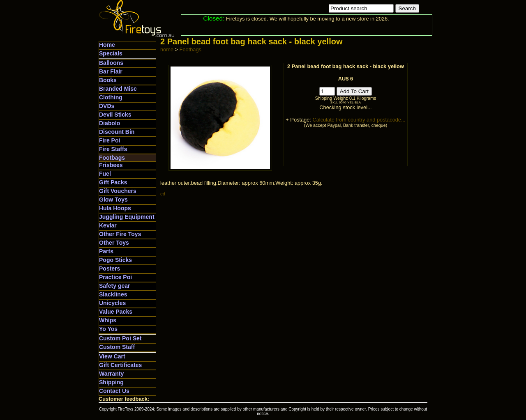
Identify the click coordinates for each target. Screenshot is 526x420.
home (167, 49)
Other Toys (114, 243)
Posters (110, 269)
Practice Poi (115, 277)
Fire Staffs (113, 149)
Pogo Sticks (115, 260)
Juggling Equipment (127, 217)
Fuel (105, 174)
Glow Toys (113, 200)
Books (108, 80)
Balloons (111, 63)
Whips (108, 320)
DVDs (107, 106)
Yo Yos (108, 329)
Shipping (111, 382)
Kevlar (108, 225)
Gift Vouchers (118, 191)
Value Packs (116, 312)
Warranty (111, 374)
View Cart (112, 356)
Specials (111, 53)
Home (107, 45)
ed (163, 194)
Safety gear (114, 286)
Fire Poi (110, 140)
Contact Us (114, 391)
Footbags (112, 158)
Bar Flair (111, 71)
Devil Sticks (115, 115)
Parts (106, 251)
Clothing (111, 97)
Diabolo (110, 123)
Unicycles (112, 303)
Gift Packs (113, 182)
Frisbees (111, 165)
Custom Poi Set (120, 338)
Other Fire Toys (120, 234)
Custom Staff (117, 347)
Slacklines (113, 294)
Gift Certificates (120, 365)
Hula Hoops (115, 208)
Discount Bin (117, 132)
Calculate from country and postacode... (359, 120)
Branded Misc (118, 89)
